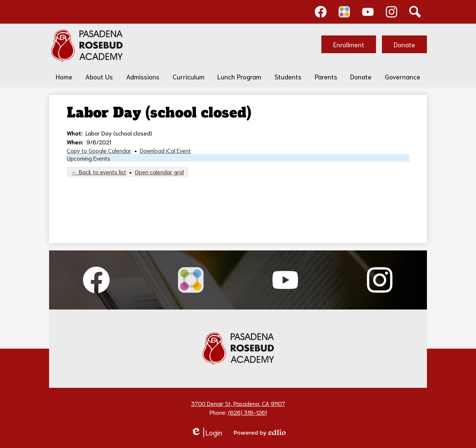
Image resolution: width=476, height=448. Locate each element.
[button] (99, 76)
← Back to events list (99, 172)
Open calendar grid (159, 172)
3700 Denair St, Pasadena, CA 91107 (238, 403)
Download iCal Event (165, 150)
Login (206, 432)
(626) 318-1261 (247, 412)
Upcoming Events (89, 158)
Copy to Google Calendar (99, 150)
